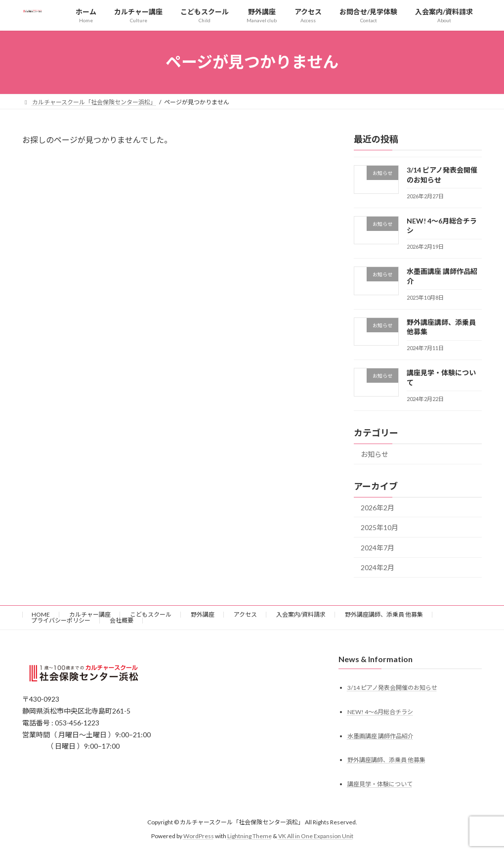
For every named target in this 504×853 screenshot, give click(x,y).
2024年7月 (378, 547)
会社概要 (122, 620)
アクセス (245, 614)
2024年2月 (378, 567)
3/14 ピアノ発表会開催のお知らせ (392, 687)
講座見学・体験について (380, 784)
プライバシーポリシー (61, 620)
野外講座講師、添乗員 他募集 (384, 614)
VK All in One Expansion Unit (316, 836)
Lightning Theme (250, 836)
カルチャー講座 (90, 614)
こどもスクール (151, 614)
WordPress (199, 836)
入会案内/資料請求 (301, 614)
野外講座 (203, 614)
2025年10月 (379, 527)
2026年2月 (378, 507)
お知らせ (375, 454)
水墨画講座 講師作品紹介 (380, 736)
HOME (41, 614)
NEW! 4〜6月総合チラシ (380, 711)
